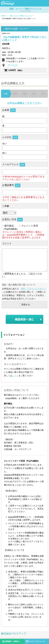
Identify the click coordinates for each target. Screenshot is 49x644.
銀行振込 (8, 226)
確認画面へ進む (24, 319)
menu (45, 3)
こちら (15, 376)
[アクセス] (13, 65)
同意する (25, 305)
